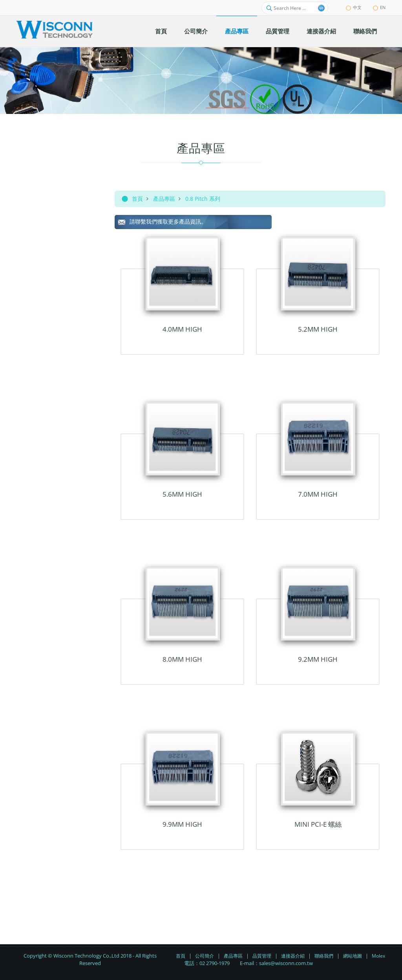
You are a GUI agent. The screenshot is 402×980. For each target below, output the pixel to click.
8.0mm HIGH (182, 659)
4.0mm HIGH (182, 329)
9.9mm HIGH (182, 824)
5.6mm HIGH (182, 494)
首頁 (137, 199)
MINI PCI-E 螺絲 (318, 824)
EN (379, 7)
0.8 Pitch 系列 (203, 199)
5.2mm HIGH (318, 329)
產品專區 (164, 199)
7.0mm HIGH (318, 494)
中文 (354, 7)
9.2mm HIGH (318, 659)
